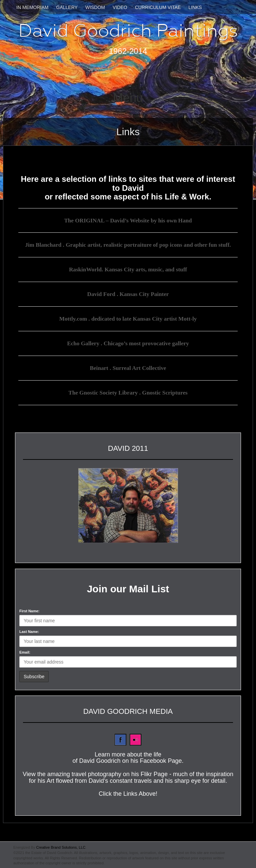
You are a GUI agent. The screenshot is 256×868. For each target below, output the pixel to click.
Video (120, 7)
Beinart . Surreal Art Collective (128, 367)
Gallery (67, 7)
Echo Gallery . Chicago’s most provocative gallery (128, 343)
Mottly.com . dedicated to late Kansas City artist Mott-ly (128, 318)
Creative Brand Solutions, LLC (61, 846)
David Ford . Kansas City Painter (128, 294)
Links (195, 7)
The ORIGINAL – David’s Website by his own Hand (128, 220)
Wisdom (95, 7)
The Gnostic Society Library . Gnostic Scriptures (128, 391)
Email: (25, 651)
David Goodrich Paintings (128, 30)
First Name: (29, 609)
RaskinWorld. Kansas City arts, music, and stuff (128, 269)
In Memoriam (32, 7)
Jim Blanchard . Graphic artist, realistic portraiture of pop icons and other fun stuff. (128, 245)
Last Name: (29, 630)
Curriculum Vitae (158, 7)
